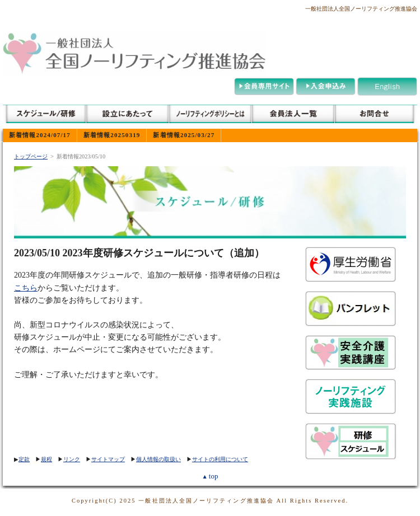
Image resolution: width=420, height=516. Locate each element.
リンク (72, 459)
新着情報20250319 (112, 135)
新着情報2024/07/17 (40, 135)
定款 (24, 459)
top (210, 476)
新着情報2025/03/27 (184, 135)
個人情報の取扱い (158, 459)
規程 (46, 459)
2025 (128, 501)
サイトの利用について (220, 459)
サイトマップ (108, 459)
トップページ (31, 156)
